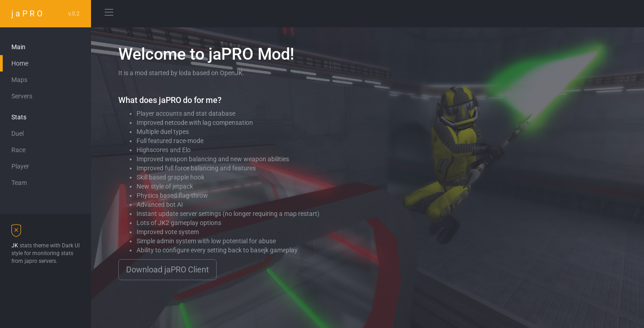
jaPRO (46, 13)
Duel (18, 133)
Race (18, 150)
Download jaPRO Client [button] (167, 269)
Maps (19, 80)
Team (19, 183)
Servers (22, 96)
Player (20, 166)
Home (20, 63)
